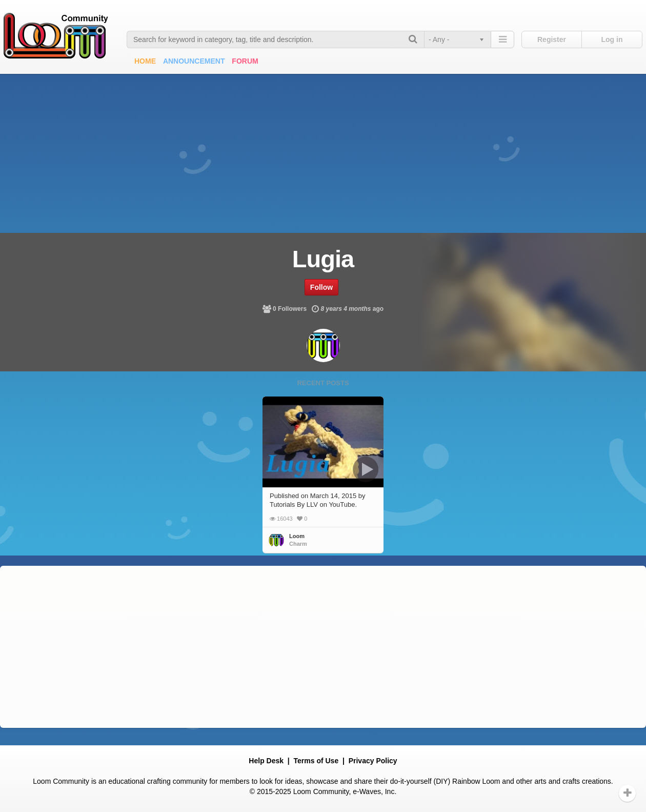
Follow (321, 287)
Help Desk (266, 761)
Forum (245, 61)
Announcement (194, 61)
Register (552, 39)
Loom (297, 536)
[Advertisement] (323, 151)
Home (145, 61)
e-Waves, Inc (374, 791)
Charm (298, 544)
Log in (612, 39)
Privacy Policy (373, 761)
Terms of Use (316, 761)
